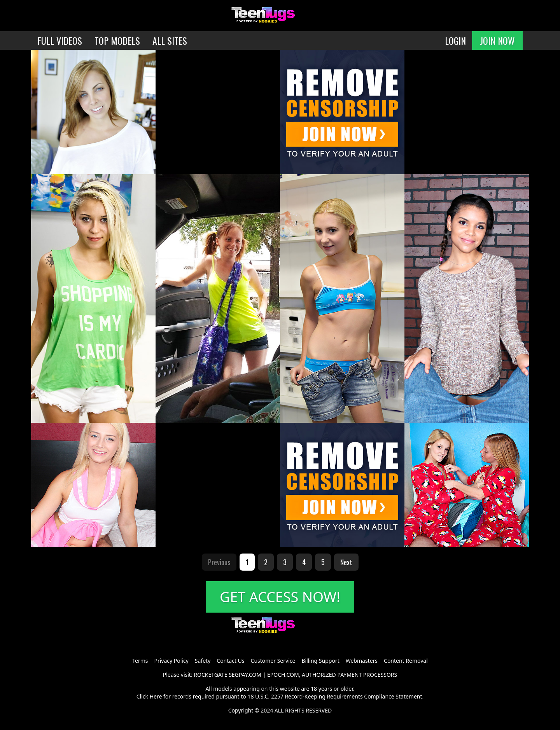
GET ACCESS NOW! (280, 597)
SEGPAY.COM (245, 675)
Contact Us (230, 661)
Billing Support (320, 661)
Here (156, 696)
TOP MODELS (117, 40)
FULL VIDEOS (60, 40)
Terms (140, 661)
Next (346, 562)
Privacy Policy (171, 661)
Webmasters (362, 661)
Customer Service (273, 661)
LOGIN (455, 40)
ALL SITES (170, 40)
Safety (203, 661)
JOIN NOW (497, 40)
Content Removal (406, 661)
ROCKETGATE (210, 675)
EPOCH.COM (283, 675)
